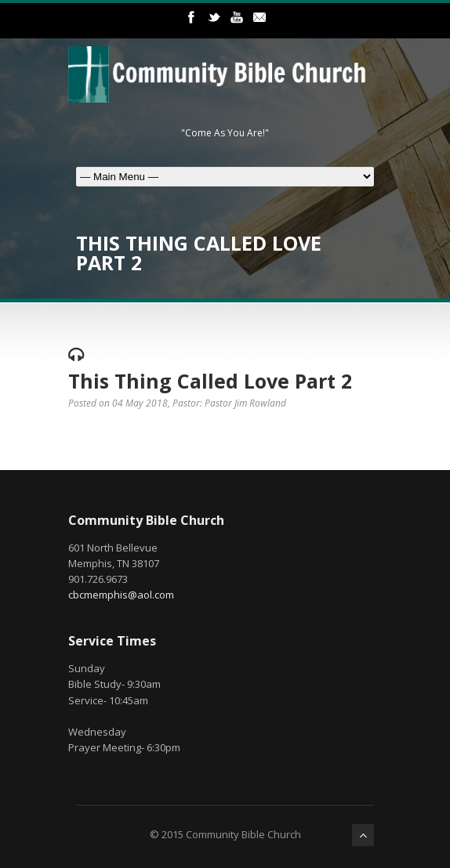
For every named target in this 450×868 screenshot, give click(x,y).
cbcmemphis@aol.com (121, 595)
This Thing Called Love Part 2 (210, 381)
